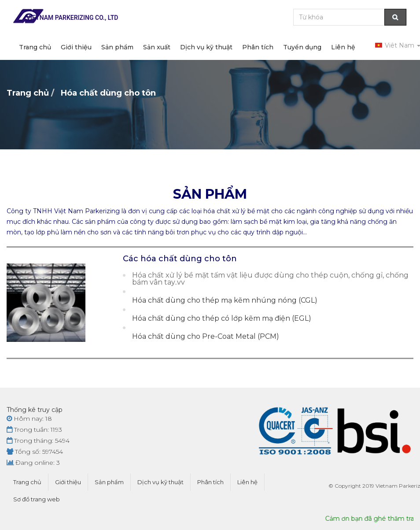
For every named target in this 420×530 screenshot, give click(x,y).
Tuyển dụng (302, 47)
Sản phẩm (117, 47)
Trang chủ (35, 47)
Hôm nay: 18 (29, 419)
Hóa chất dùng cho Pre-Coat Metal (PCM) (206, 337)
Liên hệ (343, 47)
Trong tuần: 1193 (34, 430)
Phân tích (258, 47)
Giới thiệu (76, 47)
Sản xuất (157, 47)
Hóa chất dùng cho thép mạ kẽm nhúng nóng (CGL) (225, 300)
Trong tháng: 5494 (38, 441)
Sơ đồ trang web (37, 499)
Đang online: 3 (33, 463)
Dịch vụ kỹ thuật (206, 47)
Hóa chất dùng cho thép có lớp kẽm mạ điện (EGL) (222, 319)
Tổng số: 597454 (35, 452)
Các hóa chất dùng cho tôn (180, 259)
